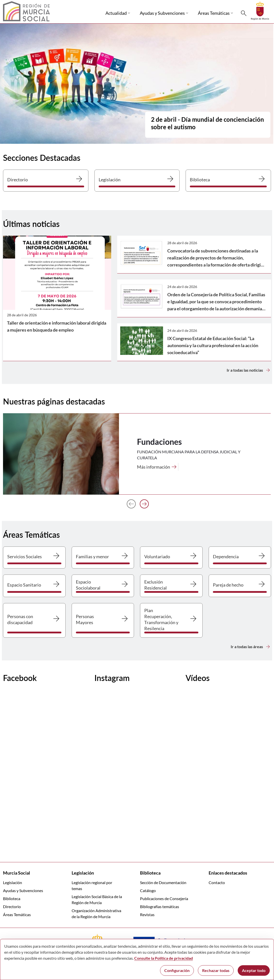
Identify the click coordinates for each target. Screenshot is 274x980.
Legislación (13, 882)
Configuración (177, 970)
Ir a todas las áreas (251, 647)
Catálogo (148, 890)
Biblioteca (12, 898)
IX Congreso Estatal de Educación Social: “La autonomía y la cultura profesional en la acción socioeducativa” (213, 345)
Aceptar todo (254, 970)
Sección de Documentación (163, 882)
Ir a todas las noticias (249, 370)
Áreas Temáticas (17, 915)
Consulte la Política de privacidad (164, 958)
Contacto (217, 882)
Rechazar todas (216, 970)
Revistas (147, 915)
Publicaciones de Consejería (164, 898)
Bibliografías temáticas (160, 906)
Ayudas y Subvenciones (23, 890)
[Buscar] (244, 13)
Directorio (12, 906)
